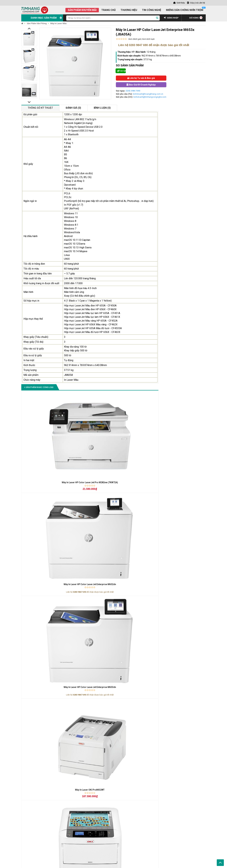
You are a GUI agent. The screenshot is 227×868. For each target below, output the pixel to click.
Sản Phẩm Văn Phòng (37, 23)
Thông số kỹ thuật (40, 108)
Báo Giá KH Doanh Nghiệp (141, 85)
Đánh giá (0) (73, 108)
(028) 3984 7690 (133, 91)
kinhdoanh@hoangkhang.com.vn (148, 94)
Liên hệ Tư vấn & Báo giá (141, 78)
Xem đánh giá (134, 39)
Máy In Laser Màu (58, 23)
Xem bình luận (148, 39)
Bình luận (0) (102, 108)
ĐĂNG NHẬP (171, 18)
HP (133, 52)
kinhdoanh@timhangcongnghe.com (150, 97)
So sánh (122, 71)
